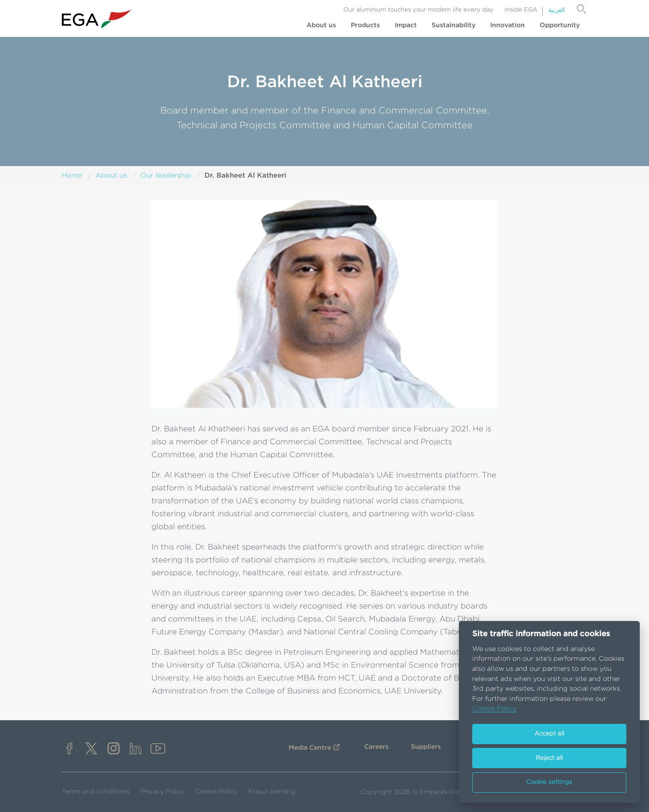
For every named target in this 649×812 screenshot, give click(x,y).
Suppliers (426, 747)
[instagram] (114, 749)
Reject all (549, 758)
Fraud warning (272, 792)
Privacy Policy (162, 792)
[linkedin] (136, 749)
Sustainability (454, 25)
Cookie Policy (216, 792)
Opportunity (560, 25)
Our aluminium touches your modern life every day (418, 10)
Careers (376, 747)
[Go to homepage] (96, 19)
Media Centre (310, 748)
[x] (91, 749)
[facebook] (69, 749)
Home (72, 176)
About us (321, 25)
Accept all (549, 734)
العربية (557, 10)
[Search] (582, 9)
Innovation (508, 25)
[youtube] (158, 749)
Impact (406, 25)
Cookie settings (549, 782)
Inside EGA (521, 10)
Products (365, 25)
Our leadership (166, 176)
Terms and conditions (96, 792)
